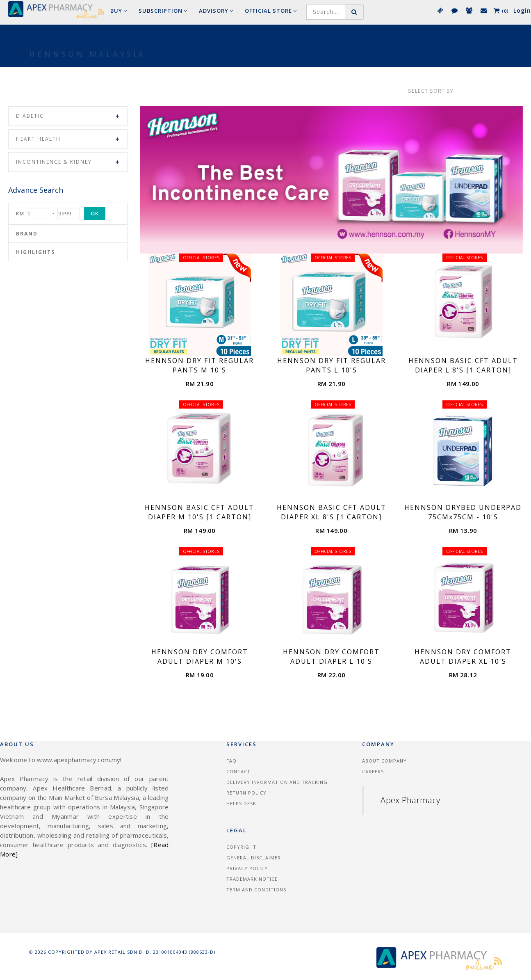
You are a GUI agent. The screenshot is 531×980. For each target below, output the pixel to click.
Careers (373, 771)
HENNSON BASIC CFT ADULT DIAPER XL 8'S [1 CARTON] (332, 512)
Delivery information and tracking (277, 782)
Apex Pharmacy (410, 800)
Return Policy (246, 793)
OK (95, 213)
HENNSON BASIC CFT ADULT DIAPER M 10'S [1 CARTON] (199, 512)
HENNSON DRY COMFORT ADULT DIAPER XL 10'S (463, 657)
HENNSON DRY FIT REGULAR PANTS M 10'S (199, 365)
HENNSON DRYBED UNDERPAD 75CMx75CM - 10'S (463, 512)
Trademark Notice (252, 879)
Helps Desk (241, 803)
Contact (238, 771)
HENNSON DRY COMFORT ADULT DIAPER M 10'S (200, 657)
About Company (384, 761)
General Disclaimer (254, 858)
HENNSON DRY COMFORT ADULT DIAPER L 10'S (331, 657)
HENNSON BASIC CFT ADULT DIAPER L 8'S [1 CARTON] (463, 365)
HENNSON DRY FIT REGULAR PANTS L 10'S (332, 365)
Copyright (241, 847)
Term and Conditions (256, 890)
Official (271, 11)
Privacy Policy (247, 868)
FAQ (231, 761)
